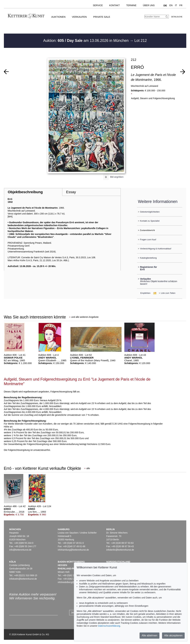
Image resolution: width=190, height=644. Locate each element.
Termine (131, 5)
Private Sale (102, 17)
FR (181, 5)
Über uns (149, 5)
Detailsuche (177, 17)
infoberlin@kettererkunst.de (120, 550)
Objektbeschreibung (25, 192)
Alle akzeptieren (173, 635)
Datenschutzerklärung (109, 626)
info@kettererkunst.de (20, 550)
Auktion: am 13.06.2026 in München (86, 41)
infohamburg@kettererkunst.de (73, 550)
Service (98, 5)
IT (176, 5)
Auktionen (58, 17)
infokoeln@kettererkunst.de (23, 579)
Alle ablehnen (149, 635)
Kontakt (115, 5)
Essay (71, 192)
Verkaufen (79, 17)
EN (171, 5)
